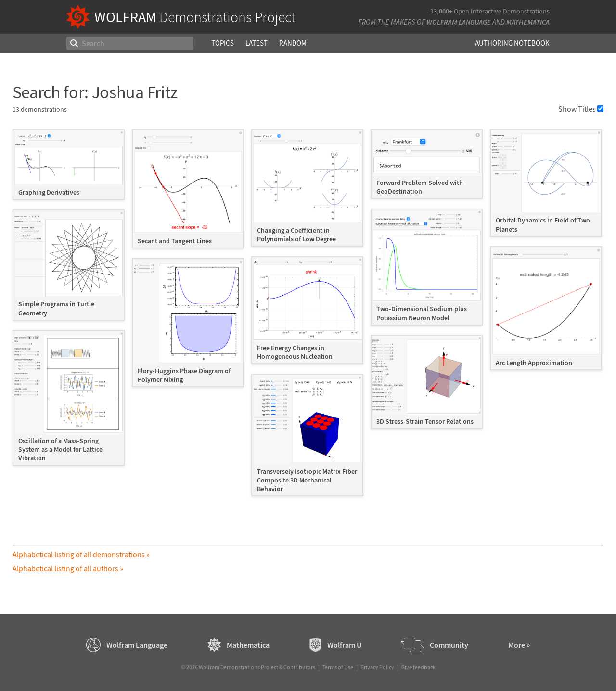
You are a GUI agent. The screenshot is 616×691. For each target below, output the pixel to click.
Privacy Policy (377, 667)
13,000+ (441, 11)
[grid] (308, 318)
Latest (257, 43)
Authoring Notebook (512, 43)
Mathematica (528, 22)
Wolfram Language (459, 22)
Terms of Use (338, 667)
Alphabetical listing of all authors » (68, 568)
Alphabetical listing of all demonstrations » (81, 554)
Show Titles (581, 109)
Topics (223, 43)
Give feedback (418, 667)
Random (293, 43)
